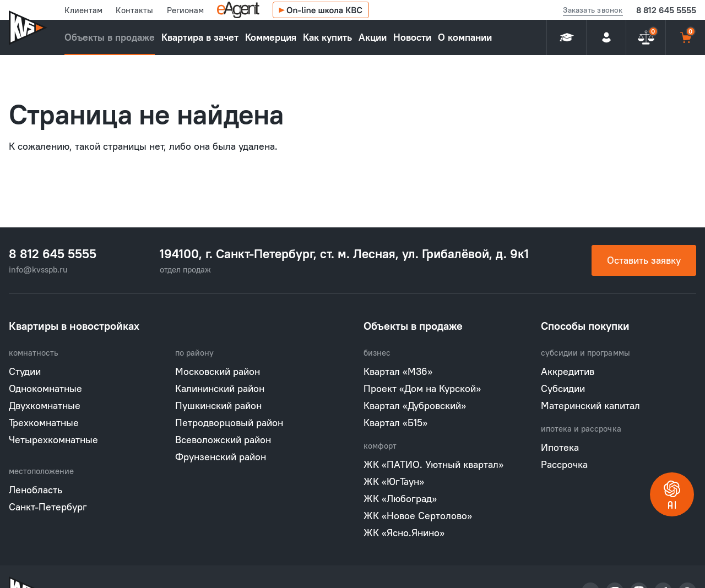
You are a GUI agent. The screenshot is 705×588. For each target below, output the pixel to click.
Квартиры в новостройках (74, 326)
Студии (25, 371)
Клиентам (83, 10)
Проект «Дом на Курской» (422, 388)
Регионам (185, 10)
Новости (412, 37)
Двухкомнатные (45, 405)
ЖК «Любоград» (400, 499)
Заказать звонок (593, 10)
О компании (465, 37)
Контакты (134, 10)
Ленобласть (36, 490)
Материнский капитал (590, 405)
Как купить (327, 37)
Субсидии (563, 388)
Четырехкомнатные (53, 440)
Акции (373, 37)
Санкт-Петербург (48, 507)
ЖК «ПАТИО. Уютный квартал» (433, 464)
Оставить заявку (644, 260)
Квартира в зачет (200, 37)
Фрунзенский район (221, 457)
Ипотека (560, 447)
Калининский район (220, 388)
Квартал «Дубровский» (415, 405)
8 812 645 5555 (666, 10)
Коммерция (271, 37)
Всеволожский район (223, 440)
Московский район (218, 371)
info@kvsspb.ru (38, 269)
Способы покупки (585, 326)
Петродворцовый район (229, 423)
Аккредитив (568, 371)
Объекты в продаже (110, 37)
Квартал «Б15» (395, 423)
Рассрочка (564, 464)
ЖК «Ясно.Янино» (404, 533)
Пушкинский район (218, 405)
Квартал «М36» (398, 371)
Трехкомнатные (44, 423)
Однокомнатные (45, 388)
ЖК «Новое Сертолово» (418, 516)
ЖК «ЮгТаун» (394, 481)
